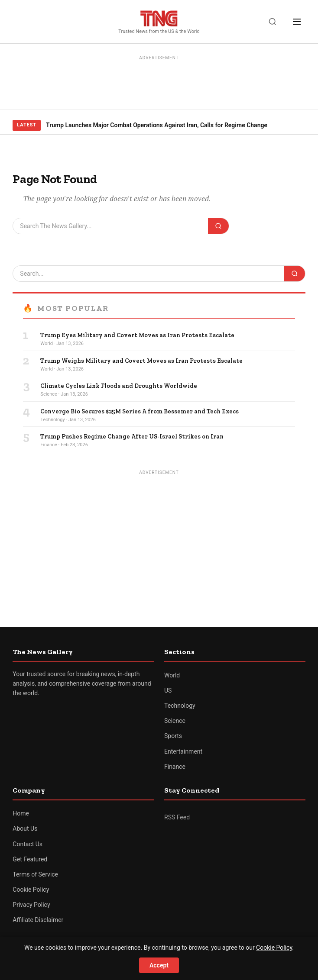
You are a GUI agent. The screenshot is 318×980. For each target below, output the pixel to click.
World (172, 675)
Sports (173, 736)
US (168, 690)
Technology (180, 706)
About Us (25, 828)
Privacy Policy (31, 905)
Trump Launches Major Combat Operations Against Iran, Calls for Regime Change (157, 125)
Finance (175, 767)
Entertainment (183, 751)
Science (175, 721)
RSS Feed (177, 817)
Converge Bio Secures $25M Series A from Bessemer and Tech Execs (140, 411)
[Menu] (297, 22)
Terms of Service (35, 874)
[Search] (273, 22)
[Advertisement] (159, 83)
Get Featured (30, 859)
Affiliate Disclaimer (38, 920)
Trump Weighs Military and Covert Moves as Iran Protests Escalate (141, 361)
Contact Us (28, 844)
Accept (159, 965)
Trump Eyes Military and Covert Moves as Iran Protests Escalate (137, 335)
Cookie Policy (31, 890)
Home (21, 813)
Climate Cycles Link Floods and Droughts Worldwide (119, 386)
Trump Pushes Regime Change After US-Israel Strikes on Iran (132, 437)
